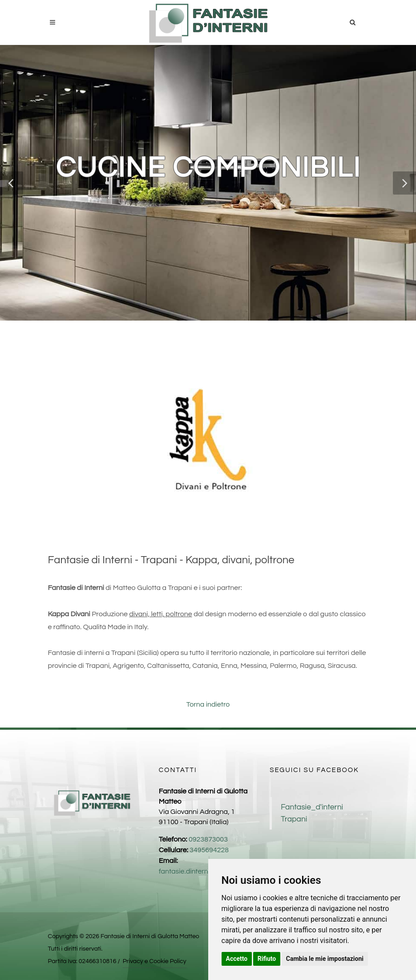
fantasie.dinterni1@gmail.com (206, 871)
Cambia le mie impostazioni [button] (325, 959)
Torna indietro (208, 704)
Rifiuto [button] (267, 959)
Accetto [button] (237, 959)
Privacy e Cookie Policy (155, 961)
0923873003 (208, 839)
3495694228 (209, 850)
